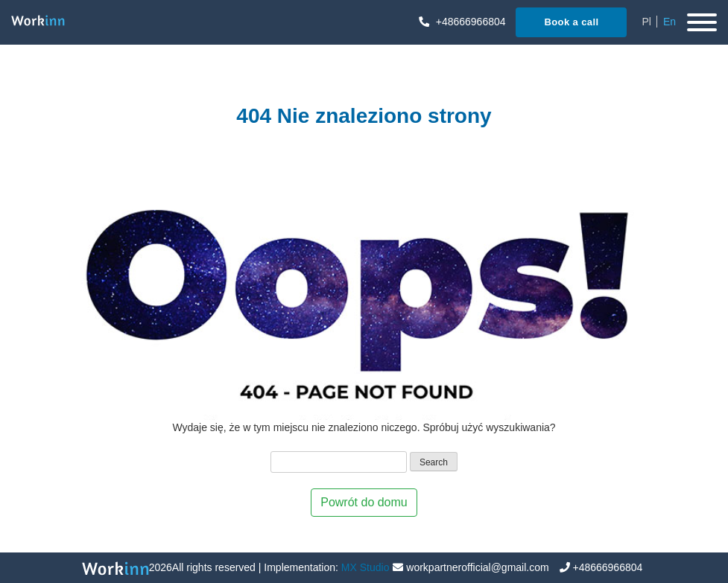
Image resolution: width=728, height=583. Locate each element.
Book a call (571, 22)
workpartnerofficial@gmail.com (477, 567)
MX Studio (365, 567)
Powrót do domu (364, 502)
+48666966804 (462, 22)
